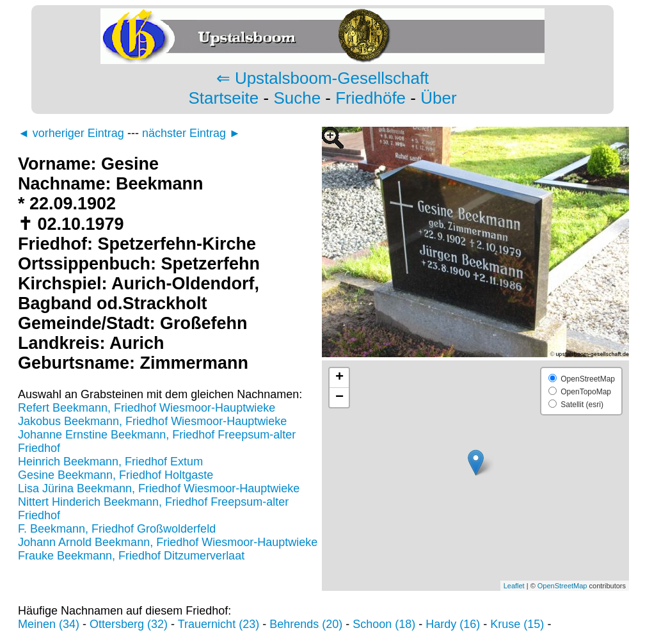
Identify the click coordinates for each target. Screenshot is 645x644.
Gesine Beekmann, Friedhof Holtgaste (115, 475)
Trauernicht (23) (219, 624)
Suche (297, 98)
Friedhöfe (370, 98)
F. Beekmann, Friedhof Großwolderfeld (117, 529)
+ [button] (339, 378)
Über (438, 98)
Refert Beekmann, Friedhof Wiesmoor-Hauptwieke (147, 408)
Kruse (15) (517, 624)
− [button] (339, 398)
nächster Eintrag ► (191, 133)
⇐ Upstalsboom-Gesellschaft (323, 78)
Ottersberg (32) (129, 624)
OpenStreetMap (562, 586)
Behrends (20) (306, 624)
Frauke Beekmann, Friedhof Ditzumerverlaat (131, 556)
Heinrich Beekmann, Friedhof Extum (110, 462)
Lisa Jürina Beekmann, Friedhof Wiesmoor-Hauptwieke (159, 488)
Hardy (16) (453, 624)
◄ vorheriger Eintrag (71, 133)
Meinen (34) (49, 624)
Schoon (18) (384, 624)
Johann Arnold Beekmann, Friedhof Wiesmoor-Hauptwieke (168, 542)
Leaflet (514, 586)
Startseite (223, 98)
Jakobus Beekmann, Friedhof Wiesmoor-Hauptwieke (152, 421)
